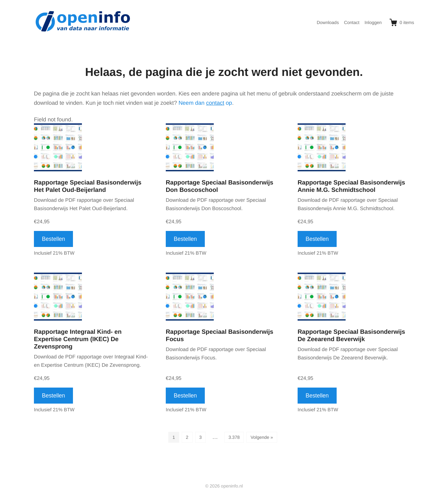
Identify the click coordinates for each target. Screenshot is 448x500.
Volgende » (262, 437)
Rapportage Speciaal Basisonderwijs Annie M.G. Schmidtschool (351, 186)
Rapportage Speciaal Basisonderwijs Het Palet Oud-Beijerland (88, 186)
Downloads (328, 22)
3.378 (234, 437)
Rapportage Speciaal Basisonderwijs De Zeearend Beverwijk (351, 336)
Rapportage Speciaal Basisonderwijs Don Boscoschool (220, 186)
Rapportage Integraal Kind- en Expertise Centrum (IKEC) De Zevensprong (78, 339)
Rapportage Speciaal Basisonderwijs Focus (220, 336)
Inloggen (373, 22)
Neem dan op (205, 103)
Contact (352, 22)
